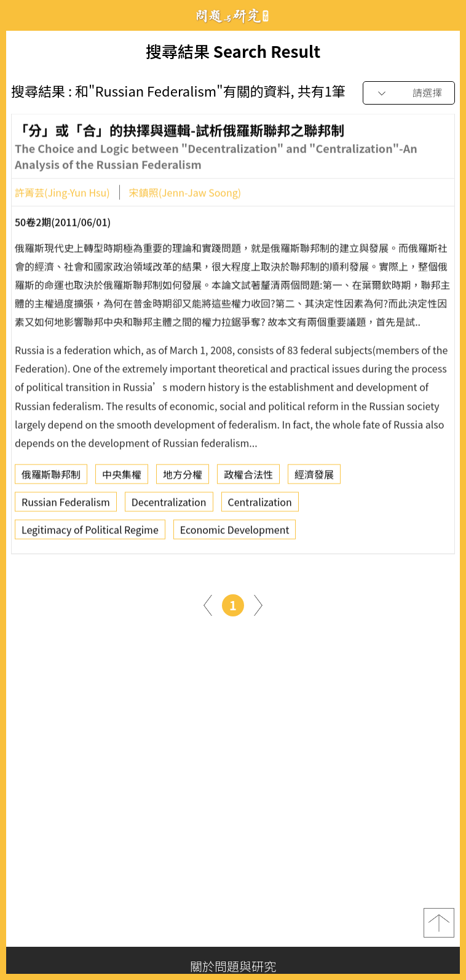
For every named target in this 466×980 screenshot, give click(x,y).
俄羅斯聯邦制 (51, 477)
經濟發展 (314, 477)
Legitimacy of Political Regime (90, 533)
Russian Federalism (66, 505)
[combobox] (409, 93)
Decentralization (169, 505)
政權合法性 (248, 477)
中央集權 (122, 477)
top (439, 923)
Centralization (260, 505)
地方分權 (183, 477)
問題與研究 (233, 16)
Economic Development (235, 533)
